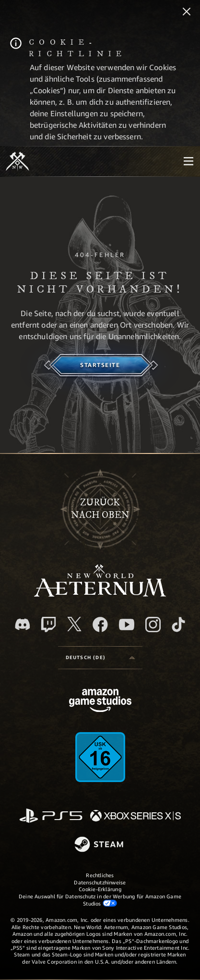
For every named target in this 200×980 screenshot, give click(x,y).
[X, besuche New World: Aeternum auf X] (74, 624)
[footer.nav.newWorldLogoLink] (100, 594)
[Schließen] (187, 12)
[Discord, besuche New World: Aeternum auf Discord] (23, 624)
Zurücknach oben (100, 509)
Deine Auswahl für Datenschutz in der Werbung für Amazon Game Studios (100, 900)
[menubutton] (188, 161)
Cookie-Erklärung (100, 889)
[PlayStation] (51, 816)
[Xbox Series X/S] (135, 816)
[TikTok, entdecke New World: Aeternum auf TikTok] (178, 625)
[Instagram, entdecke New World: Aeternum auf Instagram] (153, 625)
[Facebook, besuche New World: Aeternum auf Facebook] (100, 625)
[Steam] (100, 845)
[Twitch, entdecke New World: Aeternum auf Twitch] (48, 625)
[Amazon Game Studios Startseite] (100, 702)
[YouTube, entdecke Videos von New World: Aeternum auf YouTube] (127, 625)
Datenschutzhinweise (100, 882)
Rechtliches (100, 875)
